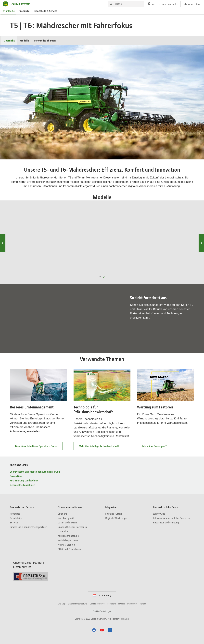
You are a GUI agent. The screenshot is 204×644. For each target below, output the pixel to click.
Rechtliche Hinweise (116, 604)
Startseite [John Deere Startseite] (9, 11)
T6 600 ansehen (125, 266)
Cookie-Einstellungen (102, 611)
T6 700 (78, 236)
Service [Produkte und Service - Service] (14, 522)
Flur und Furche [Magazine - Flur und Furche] (114, 514)
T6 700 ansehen (77, 266)
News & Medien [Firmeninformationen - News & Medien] (66, 545)
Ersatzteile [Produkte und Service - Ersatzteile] (16, 518)
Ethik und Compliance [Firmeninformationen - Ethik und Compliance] (70, 549)
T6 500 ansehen (173, 266)
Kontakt (143, 604)
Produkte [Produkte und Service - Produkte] (15, 514)
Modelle (24, 40)
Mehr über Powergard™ (157, 447)
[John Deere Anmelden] (192, 4)
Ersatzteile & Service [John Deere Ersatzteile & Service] (45, 11)
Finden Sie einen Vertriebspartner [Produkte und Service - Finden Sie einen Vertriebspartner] (28, 527)
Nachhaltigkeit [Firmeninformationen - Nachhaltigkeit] (66, 518)
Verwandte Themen (45, 40)
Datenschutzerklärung (78, 604)
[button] (94, 630)
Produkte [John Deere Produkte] (24, 11)
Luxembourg (102, 595)
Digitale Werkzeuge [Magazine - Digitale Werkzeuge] (116, 518)
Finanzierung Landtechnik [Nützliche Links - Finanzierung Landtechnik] (24, 480)
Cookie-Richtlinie (97, 604)
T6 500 (174, 236)
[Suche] (126, 4)
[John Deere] (18, 4)
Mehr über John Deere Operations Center (39, 447)
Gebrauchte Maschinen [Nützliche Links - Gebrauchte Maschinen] (22, 485)
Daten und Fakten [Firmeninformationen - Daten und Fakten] (67, 522)
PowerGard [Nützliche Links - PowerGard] (16, 476)
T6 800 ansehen (30, 266)
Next (201, 243)
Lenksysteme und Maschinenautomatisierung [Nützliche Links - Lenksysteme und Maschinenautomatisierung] (35, 472)
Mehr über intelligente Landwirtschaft (102, 447)
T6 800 (31, 236)
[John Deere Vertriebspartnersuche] (163, 4)
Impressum (132, 604)
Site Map (62, 604)
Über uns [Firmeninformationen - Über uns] (62, 514)
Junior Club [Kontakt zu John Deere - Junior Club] (159, 514)
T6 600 (126, 236)
